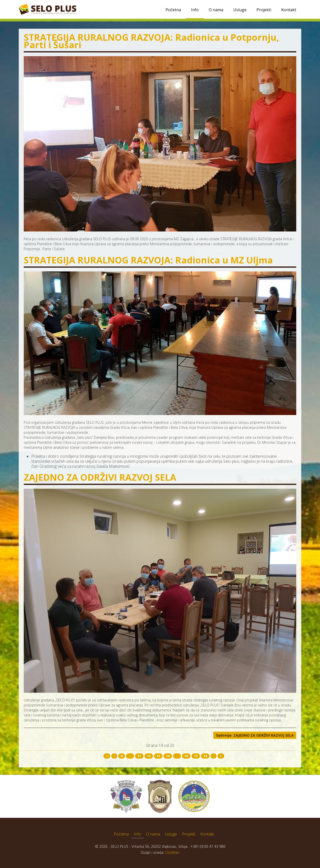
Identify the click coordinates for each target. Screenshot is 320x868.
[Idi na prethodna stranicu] (114, 756)
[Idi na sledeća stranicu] (213, 756)
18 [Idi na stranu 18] (205, 756)
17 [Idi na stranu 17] (196, 756)
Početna (173, 10)
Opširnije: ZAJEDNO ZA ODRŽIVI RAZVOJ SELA (255, 735)
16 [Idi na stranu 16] (186, 756)
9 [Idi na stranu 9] (122, 756)
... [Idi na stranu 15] (177, 756)
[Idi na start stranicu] (107, 756)
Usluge (240, 10)
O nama (216, 10)
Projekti (264, 10)
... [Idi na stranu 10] (130, 756)
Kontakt (289, 10)
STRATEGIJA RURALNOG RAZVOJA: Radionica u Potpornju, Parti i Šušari (151, 41)
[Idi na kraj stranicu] (221, 756)
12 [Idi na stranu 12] (149, 756)
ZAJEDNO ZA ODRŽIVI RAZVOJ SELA (100, 477)
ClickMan (172, 852)
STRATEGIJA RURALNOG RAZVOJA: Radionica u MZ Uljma (148, 260)
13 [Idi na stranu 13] (158, 756)
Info (195, 10)
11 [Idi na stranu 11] (139, 756)
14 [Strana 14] (168, 756)
